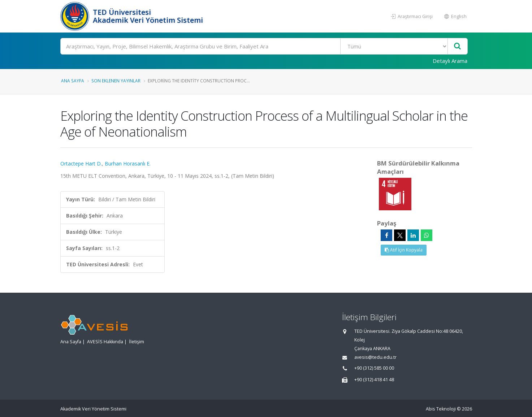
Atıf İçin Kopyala (404, 250)
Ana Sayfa (73, 81)
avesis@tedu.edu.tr (375, 357)
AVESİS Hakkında (105, 342)
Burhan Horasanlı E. (128, 164)
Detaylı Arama (450, 61)
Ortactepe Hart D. (81, 164)
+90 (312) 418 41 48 (374, 380)
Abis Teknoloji (441, 409)
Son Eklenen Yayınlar (116, 81)
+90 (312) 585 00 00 (374, 368)
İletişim (137, 342)
